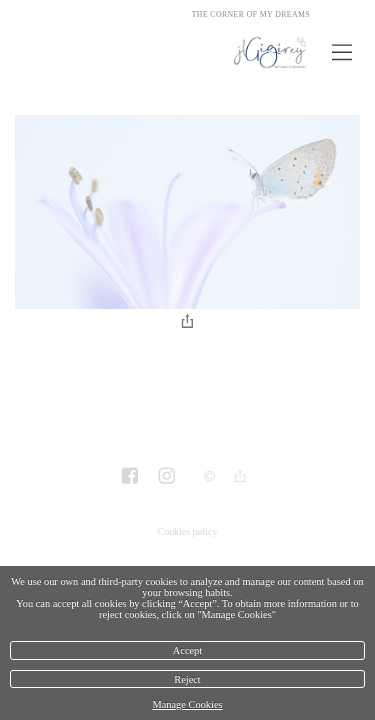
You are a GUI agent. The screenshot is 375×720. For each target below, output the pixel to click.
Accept (187, 650)
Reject (187, 679)
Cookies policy (188, 531)
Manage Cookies (187, 704)
